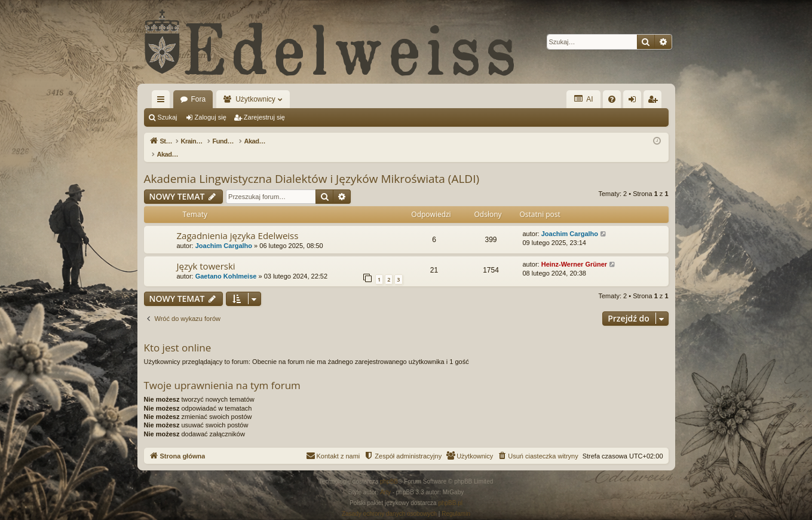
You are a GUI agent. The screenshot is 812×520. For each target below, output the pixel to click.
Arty (385, 480)
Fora (199, 99)
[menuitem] (612, 99)
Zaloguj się (211, 117)
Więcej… (163, 102)
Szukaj (168, 117)
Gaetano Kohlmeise (226, 264)
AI (583, 99)
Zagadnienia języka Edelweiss (238, 223)
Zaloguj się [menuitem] (634, 102)
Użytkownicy (255, 99)
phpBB (389, 469)
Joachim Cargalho (224, 233)
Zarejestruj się (264, 117)
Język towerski (206, 253)
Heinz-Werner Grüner (574, 252)
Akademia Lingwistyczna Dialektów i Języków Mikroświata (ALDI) (312, 166)
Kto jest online (178, 335)
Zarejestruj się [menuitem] (655, 102)
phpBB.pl (450, 490)
